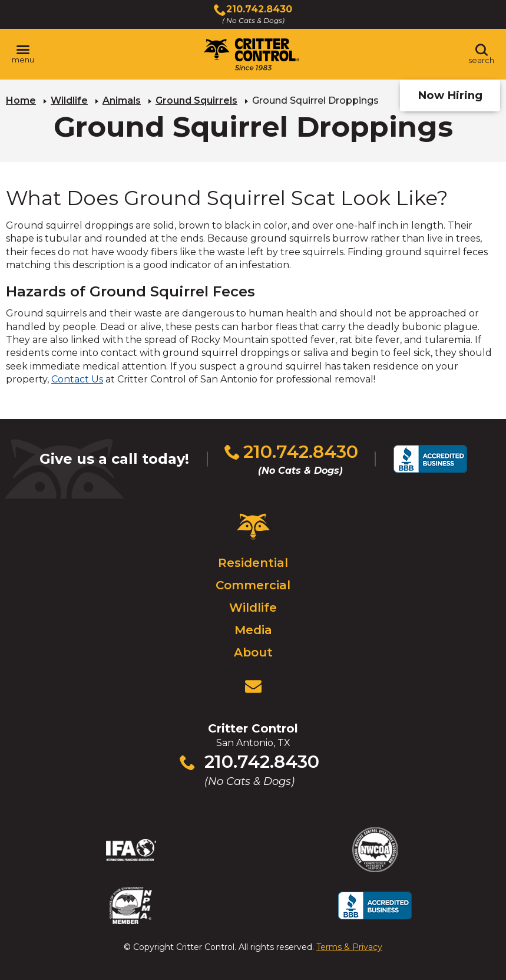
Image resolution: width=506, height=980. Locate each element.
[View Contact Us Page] (253, 687)
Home (21, 100)
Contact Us (77, 379)
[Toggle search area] (481, 54)
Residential (253, 563)
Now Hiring (450, 95)
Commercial (253, 585)
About (253, 652)
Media (253, 630)
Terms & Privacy (349, 947)
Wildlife (69, 100)
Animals (122, 100)
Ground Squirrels (196, 100)
